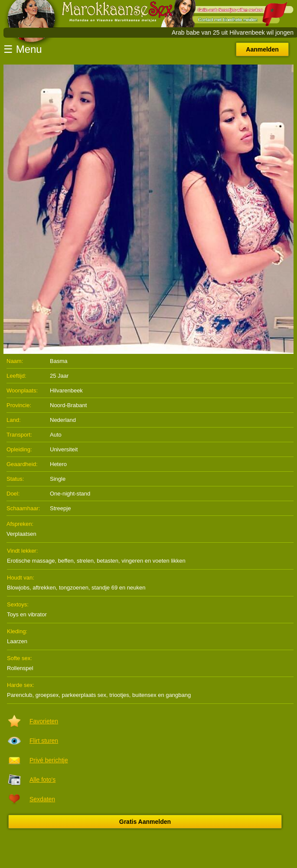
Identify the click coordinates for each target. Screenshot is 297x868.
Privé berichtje (49, 760)
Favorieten (44, 721)
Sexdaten (42, 799)
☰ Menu (23, 49)
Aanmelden (262, 49)
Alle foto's (42, 780)
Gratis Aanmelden (145, 822)
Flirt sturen (44, 741)
